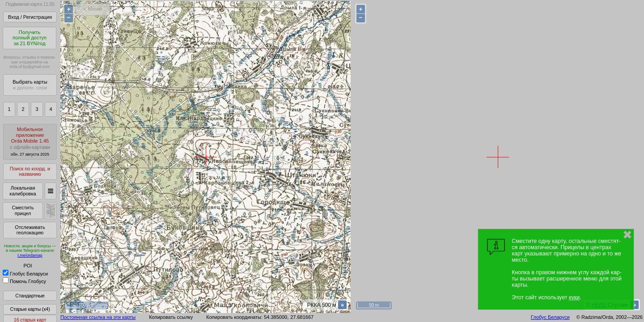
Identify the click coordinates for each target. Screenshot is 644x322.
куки (574, 297)
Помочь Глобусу (24, 281)
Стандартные (30, 296)
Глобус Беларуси (25, 274)
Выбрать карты (30, 85)
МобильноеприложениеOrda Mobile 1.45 (30, 142)
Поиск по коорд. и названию (30, 172)
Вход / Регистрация (30, 17)
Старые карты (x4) (30, 309)
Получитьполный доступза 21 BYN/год (30, 38)
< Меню (93, 9)
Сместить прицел (23, 210)
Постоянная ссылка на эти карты (98, 317)
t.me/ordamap (30, 255)
